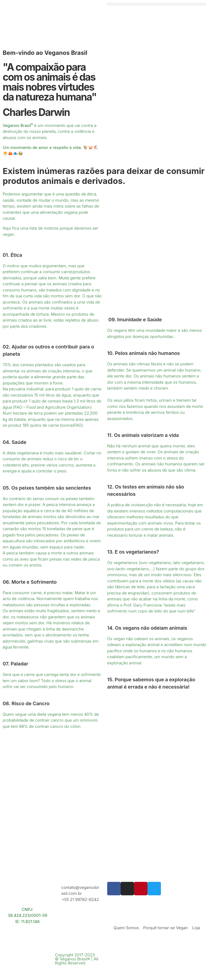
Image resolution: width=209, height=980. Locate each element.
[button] (157, 4)
